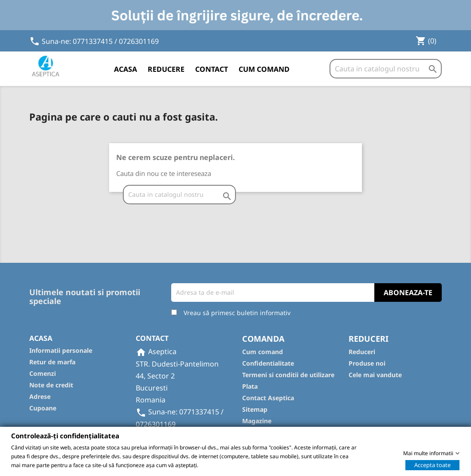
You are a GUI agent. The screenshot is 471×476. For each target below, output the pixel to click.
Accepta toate (432, 464)
